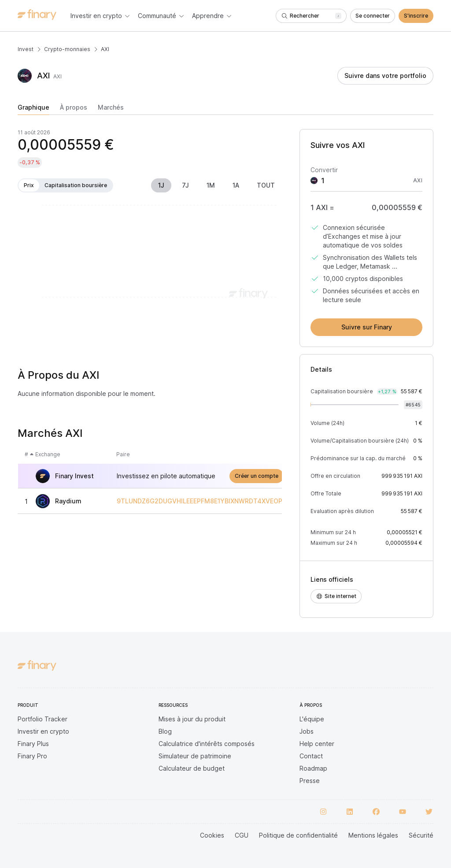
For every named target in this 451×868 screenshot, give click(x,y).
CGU (242, 835)
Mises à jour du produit (192, 719)
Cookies (212, 835)
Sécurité (421, 835)
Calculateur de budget (192, 768)
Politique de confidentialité (298, 835)
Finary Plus (33, 744)
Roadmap (313, 768)
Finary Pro (32, 756)
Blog (165, 731)
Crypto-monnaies (67, 49)
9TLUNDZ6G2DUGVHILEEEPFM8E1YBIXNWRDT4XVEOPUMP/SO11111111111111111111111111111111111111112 (267, 501)
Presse (310, 781)
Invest (26, 49)
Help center (317, 744)
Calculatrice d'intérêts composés (207, 744)
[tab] (33, 109)
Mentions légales (373, 835)
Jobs (307, 731)
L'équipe (312, 719)
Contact (311, 756)
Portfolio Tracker (43, 719)
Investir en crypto (43, 731)
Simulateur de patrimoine (195, 756)
